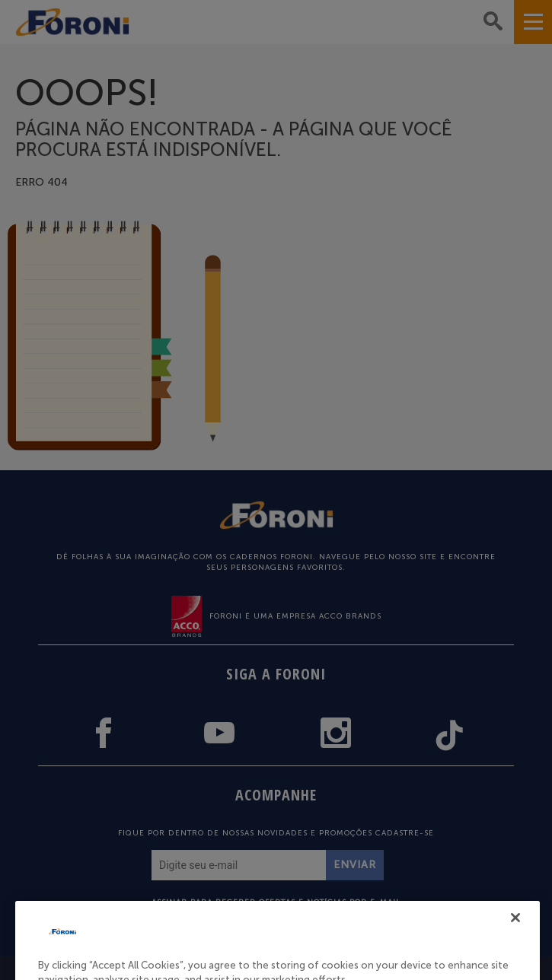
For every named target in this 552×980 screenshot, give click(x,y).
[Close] (515, 934)
